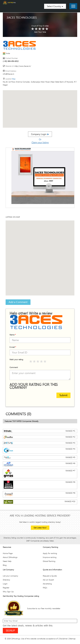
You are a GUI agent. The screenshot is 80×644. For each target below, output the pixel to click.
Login (5, 584)
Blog (5, 565)
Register (6, 588)
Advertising (47, 584)
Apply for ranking (50, 553)
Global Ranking (49, 561)
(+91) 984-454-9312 (11, 61)
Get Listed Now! (40, 528)
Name (13, 335)
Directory (6, 580)
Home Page (8, 553)
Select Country (55, 6)
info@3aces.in (9, 74)
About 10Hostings (10, 557)
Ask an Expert (48, 580)
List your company (10, 576)
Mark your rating (16, 359)
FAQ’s (45, 588)
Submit (63, 395)
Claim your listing (40, 142)
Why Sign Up (8, 592)
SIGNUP (10, 630)
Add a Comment (18, 302)
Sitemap (72, 639)
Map (14, 79)
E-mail (13, 347)
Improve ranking (50, 557)
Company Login (40, 134)
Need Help (7, 561)
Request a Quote (50, 576)
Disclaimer (63, 639)
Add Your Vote (40, 32)
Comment (14, 367)
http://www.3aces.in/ (23, 66)
